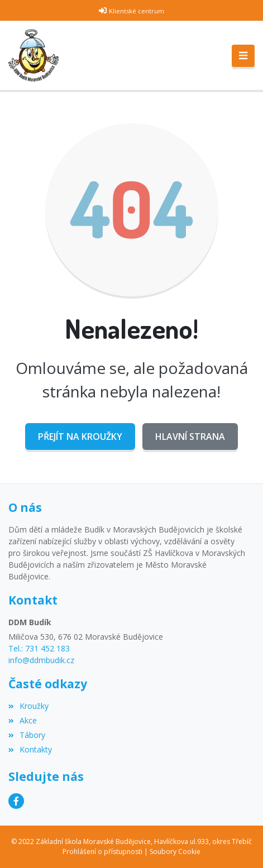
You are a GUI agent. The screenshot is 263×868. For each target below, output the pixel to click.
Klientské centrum (137, 11)
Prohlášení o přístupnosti (102, 852)
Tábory (27, 735)
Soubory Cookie (175, 852)
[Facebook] (16, 801)
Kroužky (28, 706)
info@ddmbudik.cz (41, 660)
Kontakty (30, 749)
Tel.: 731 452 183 (39, 648)
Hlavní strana (190, 437)
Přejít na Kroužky (80, 437)
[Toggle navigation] (243, 56)
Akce (23, 720)
